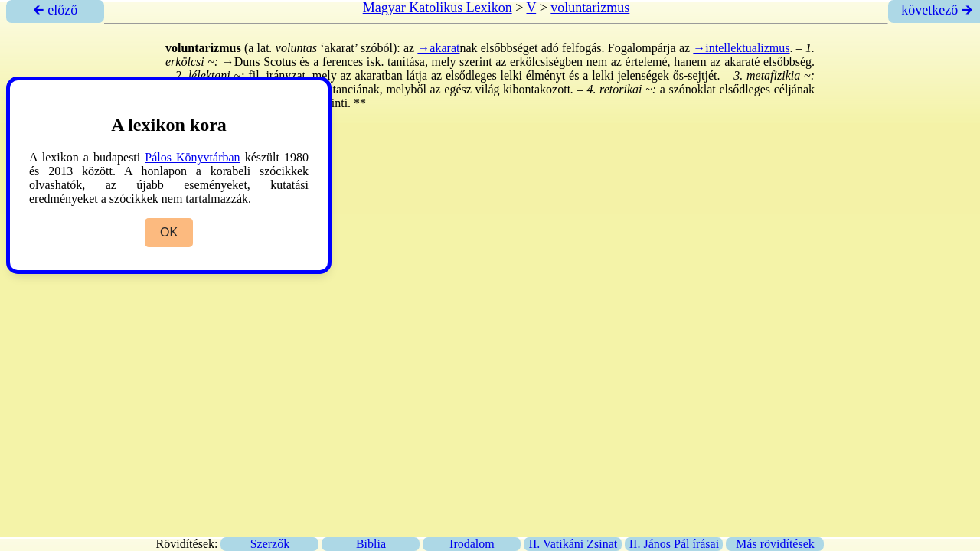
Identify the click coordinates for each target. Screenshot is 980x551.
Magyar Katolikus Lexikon (438, 8)
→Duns (241, 62)
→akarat (438, 48)
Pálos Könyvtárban (192, 157)
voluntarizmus (590, 8)
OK (169, 232)
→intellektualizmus (741, 48)
